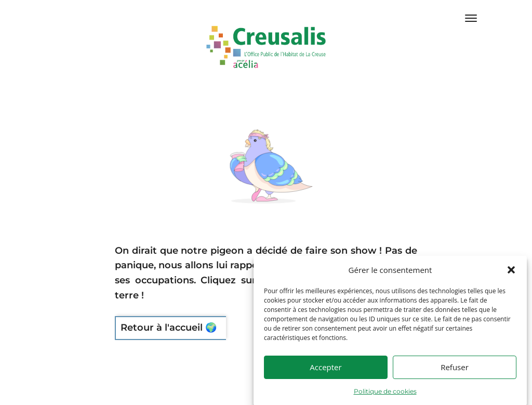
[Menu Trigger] (471, 18)
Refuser (455, 377)
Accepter (325, 377)
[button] (511, 280)
